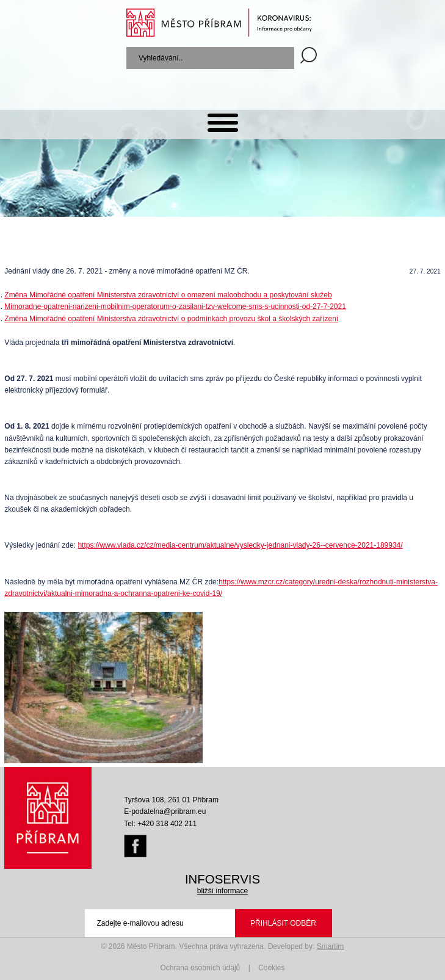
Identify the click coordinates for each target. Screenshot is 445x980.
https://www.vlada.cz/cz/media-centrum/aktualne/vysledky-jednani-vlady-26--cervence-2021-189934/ (240, 545)
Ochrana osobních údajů (201, 968)
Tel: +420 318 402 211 (160, 824)
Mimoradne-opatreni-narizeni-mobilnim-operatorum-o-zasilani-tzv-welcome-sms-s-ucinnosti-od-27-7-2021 (175, 307)
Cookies (271, 968)
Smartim (331, 946)
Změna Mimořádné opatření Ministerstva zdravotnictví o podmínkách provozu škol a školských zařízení (171, 319)
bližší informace (222, 891)
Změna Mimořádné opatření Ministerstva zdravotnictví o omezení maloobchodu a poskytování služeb (168, 295)
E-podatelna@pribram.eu (165, 811)
